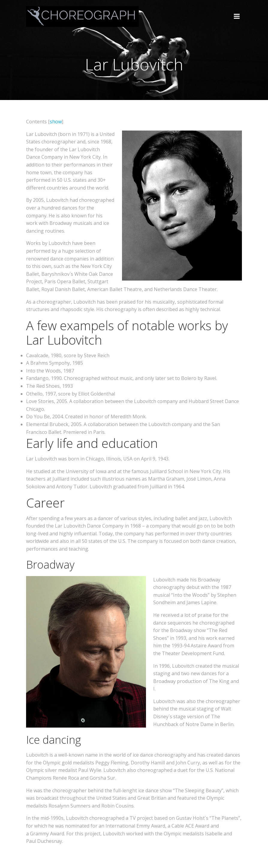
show (56, 122)
